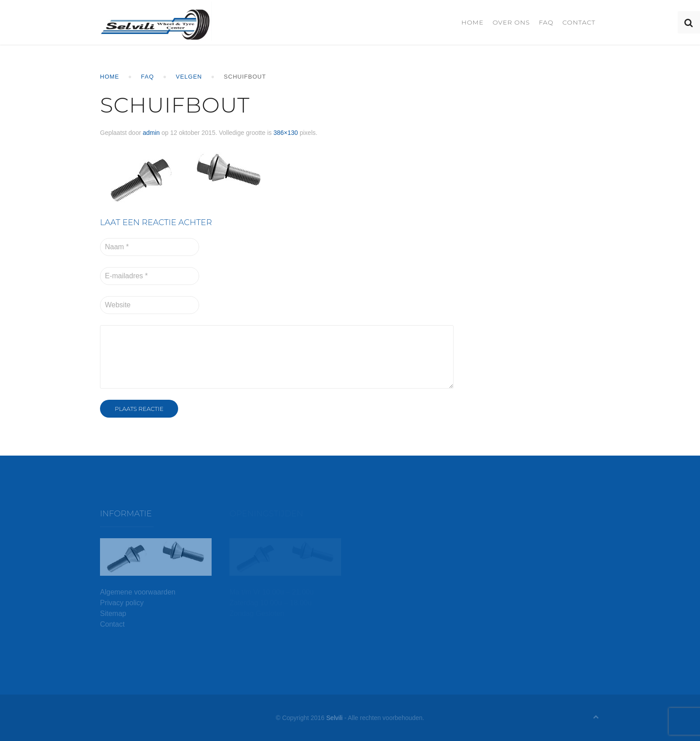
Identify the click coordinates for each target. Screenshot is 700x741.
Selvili (335, 718)
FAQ (546, 22)
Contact (579, 22)
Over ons (511, 22)
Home (472, 22)
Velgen (189, 77)
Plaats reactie (139, 409)
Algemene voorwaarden (138, 592)
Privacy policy (122, 603)
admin (151, 133)
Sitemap (113, 613)
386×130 (285, 133)
